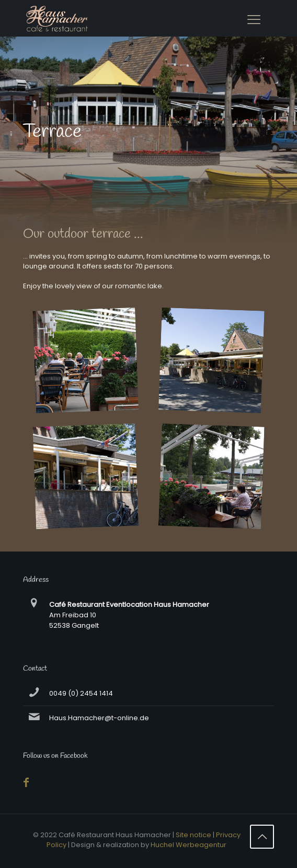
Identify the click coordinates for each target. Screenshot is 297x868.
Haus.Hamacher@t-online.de (99, 718)
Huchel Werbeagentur (189, 845)
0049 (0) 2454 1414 (81, 693)
